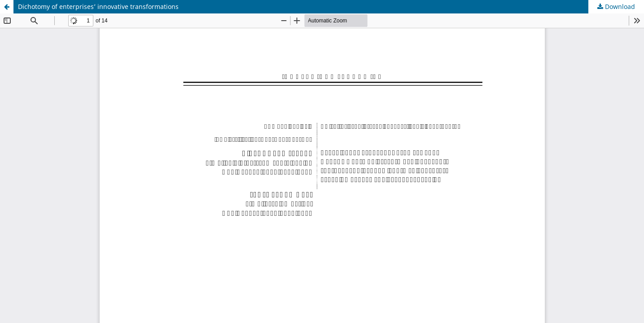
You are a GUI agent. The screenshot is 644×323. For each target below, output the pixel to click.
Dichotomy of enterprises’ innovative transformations (98, 7)
